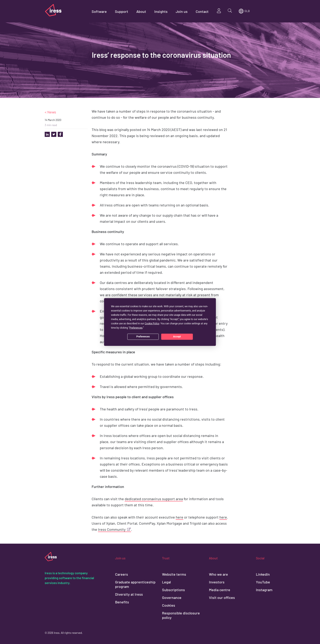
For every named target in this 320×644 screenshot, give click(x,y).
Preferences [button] (136, 328)
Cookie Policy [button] (152, 323)
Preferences (143, 337)
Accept (177, 337)
